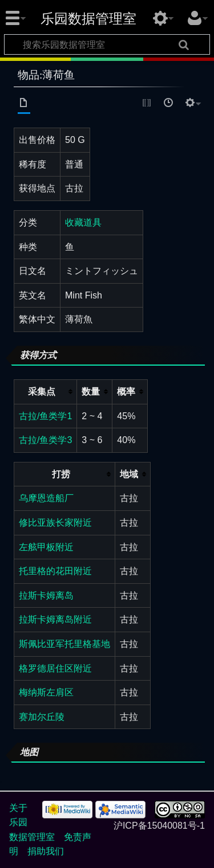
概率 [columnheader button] (126, 392)
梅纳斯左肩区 (46, 692)
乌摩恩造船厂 (46, 498)
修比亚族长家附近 (55, 523)
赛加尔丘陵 (42, 717)
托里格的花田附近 (55, 571)
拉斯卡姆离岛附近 (55, 619)
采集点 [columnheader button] (42, 392)
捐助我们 (46, 851)
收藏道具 (83, 222)
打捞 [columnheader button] (61, 474)
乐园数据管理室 (88, 19)
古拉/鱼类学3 (45, 440)
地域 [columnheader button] (129, 474)
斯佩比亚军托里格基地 (64, 644)
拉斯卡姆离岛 (46, 595)
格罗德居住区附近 (55, 668)
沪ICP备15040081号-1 (159, 826)
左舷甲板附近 (46, 547)
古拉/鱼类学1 (45, 416)
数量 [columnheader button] (91, 392)
